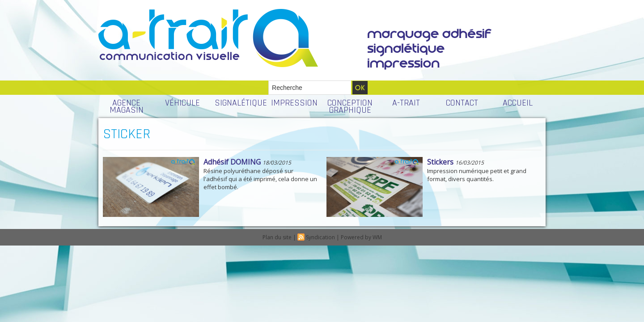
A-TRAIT (406, 103)
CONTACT (462, 103)
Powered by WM (361, 237)
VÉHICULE (182, 103)
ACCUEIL (518, 103)
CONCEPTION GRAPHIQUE (350, 106)
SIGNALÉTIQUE (240, 103)
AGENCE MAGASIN (127, 106)
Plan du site (277, 237)
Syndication (320, 237)
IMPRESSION (294, 103)
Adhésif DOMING (232, 162)
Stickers (440, 162)
